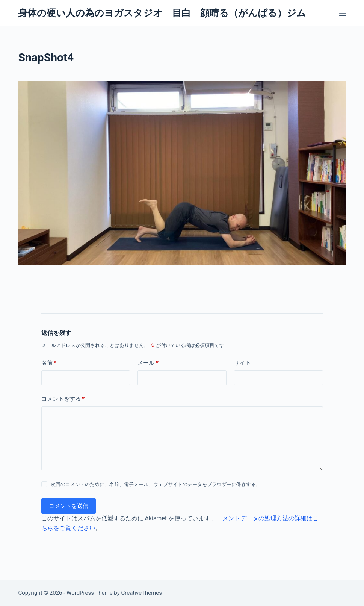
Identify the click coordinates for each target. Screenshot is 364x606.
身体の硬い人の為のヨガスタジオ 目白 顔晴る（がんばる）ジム (162, 13)
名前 (49, 363)
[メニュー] (343, 13)
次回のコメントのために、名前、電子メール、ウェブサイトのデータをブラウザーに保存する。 (156, 484)
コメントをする (63, 399)
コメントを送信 (69, 506)
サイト (242, 363)
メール (148, 363)
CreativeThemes (142, 593)
